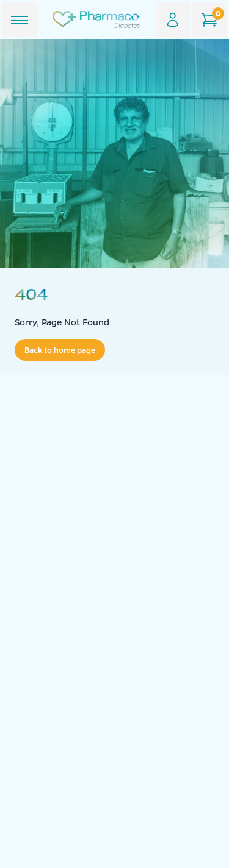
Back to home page (60, 350)
